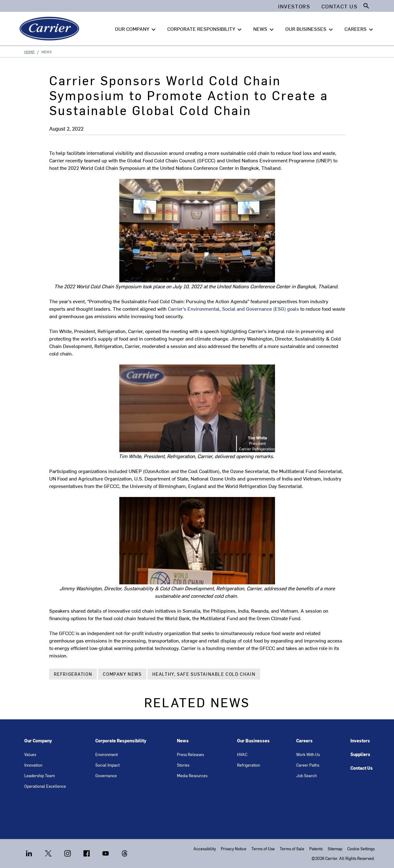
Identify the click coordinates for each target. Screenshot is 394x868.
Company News (122, 674)
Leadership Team (40, 775)
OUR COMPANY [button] (136, 29)
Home (29, 52)
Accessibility (205, 849)
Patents (316, 849)
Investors (360, 741)
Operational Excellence (45, 786)
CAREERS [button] (360, 29)
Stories (183, 765)
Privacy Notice (234, 849)
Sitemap (335, 849)
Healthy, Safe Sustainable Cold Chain (204, 674)
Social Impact (107, 765)
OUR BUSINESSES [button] (310, 29)
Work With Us (308, 754)
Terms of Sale (292, 849)
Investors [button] (294, 6)
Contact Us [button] (339, 6)
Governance (106, 775)
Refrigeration (73, 674)
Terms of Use (263, 849)
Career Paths (308, 765)
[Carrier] (51, 29)
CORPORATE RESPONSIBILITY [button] (205, 29)
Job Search (306, 775)
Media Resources (192, 775)
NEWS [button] (264, 29)
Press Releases (190, 754)
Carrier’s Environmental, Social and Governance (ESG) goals (233, 309)
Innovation (33, 765)
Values (30, 754)
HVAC (242, 754)
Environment (107, 754)
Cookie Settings (361, 849)
